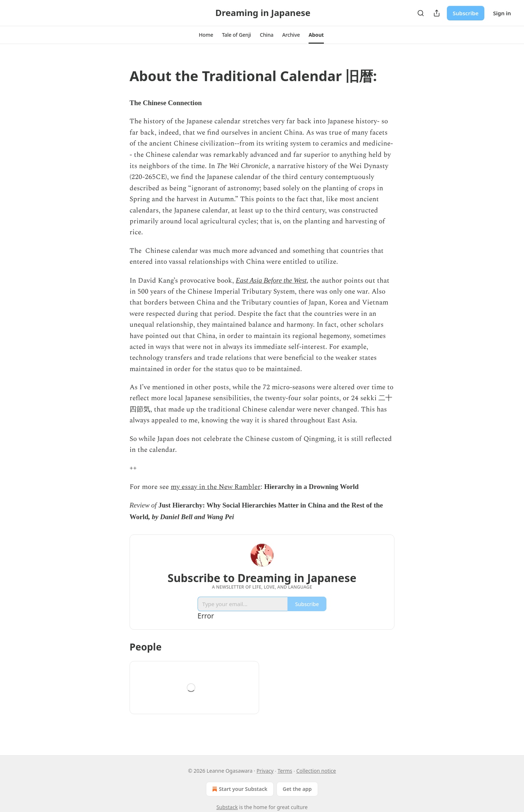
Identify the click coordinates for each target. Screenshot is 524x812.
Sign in (502, 13)
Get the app (297, 789)
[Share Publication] (437, 13)
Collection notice (316, 771)
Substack (227, 807)
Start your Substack (239, 789)
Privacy (265, 771)
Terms (285, 771)
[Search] (421, 13)
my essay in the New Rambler (216, 487)
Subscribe (466, 13)
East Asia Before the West (271, 280)
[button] (206, 35)
